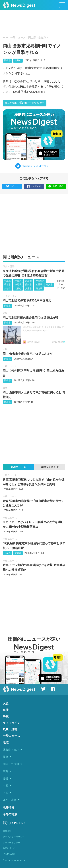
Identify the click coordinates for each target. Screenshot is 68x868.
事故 (5, 388)
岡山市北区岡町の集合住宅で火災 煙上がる (31, 318)
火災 (5, 313)
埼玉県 (7, 281)
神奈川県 (40, 281)
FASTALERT (9, 854)
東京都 (28, 281)
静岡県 (18, 285)
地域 (6, 742)
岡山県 (32, 38)
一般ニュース (18, 38)
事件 (6, 710)
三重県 (39, 285)
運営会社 (7, 831)
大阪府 (18, 289)
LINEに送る (56, 186)
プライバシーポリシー (14, 837)
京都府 (7, 289)
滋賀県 (49, 285)
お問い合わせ (9, 848)
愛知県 (28, 285)
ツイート (12, 186)
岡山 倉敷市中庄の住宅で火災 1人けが (28, 354)
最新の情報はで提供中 (25, 103)
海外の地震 (10, 814)
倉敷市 (42, 38)
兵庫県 (28, 289)
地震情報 (9, 808)
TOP (5, 38)
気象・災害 (9, 266)
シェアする (34, 186)
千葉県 (18, 281)
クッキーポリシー (11, 843)
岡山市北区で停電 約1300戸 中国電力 (27, 300)
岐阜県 (7, 285)
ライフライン (10, 296)
